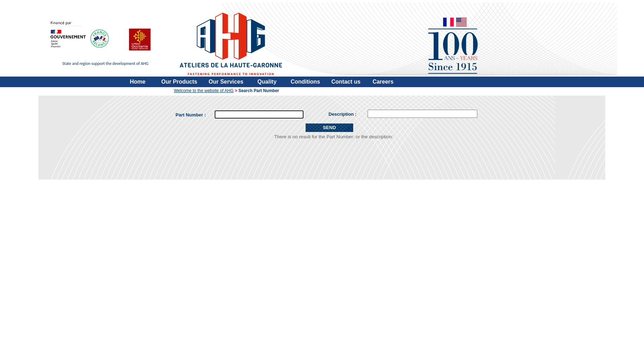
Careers (383, 82)
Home (137, 82)
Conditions (305, 82)
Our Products (179, 82)
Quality (267, 82)
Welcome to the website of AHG (204, 91)
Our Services (226, 82)
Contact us (346, 82)
